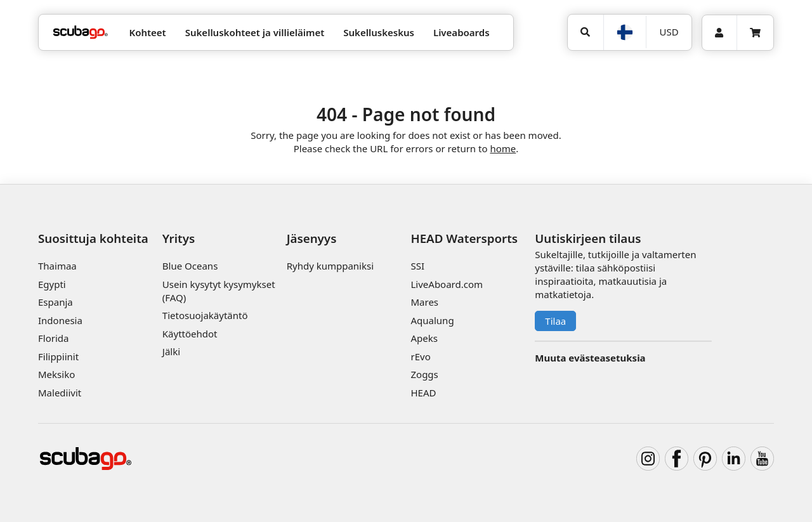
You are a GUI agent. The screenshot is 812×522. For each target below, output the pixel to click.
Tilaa (555, 321)
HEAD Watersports (464, 238)
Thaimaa (57, 266)
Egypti (52, 284)
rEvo (420, 356)
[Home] (81, 33)
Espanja (56, 302)
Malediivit (60, 393)
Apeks (424, 338)
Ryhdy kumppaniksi (330, 266)
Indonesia (60, 320)
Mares (424, 302)
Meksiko (56, 374)
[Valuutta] (669, 32)
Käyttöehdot (190, 334)
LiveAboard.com (447, 284)
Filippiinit (58, 356)
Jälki (171, 351)
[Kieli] (625, 32)
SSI (417, 266)
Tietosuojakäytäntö (205, 315)
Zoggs (424, 374)
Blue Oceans (190, 266)
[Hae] (586, 32)
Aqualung (432, 320)
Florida (53, 338)
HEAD (423, 393)
